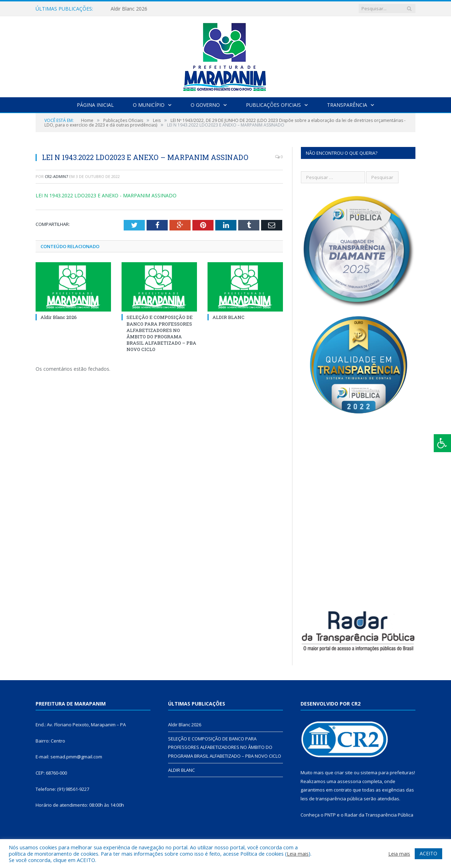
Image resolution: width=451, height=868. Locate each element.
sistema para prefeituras (387, 772)
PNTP (330, 815)
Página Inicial (95, 105)
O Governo (205, 105)
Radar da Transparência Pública (379, 815)
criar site (344, 772)
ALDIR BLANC (228, 317)
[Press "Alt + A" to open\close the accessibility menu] (442, 443)
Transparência (347, 105)
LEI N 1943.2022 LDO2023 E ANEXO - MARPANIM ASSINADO (106, 195)
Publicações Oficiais (273, 105)
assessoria (349, 781)
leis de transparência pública (332, 799)
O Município (149, 105)
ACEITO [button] (428, 853)
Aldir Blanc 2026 (129, 9)
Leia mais (298, 854)
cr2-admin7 (56, 176)
